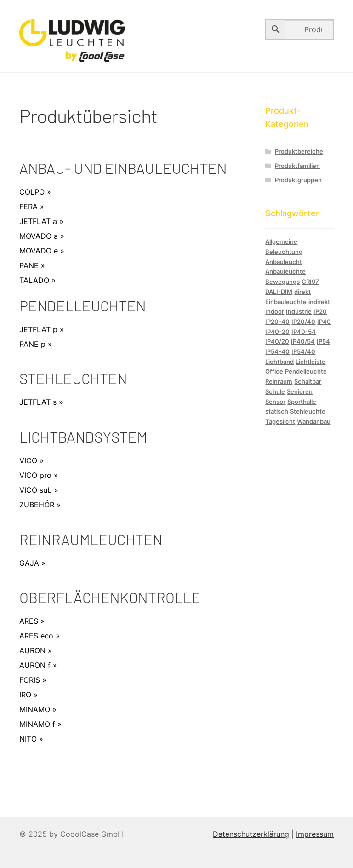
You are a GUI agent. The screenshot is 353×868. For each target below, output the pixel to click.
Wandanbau (314, 421)
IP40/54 (303, 341)
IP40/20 (277, 341)
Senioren (300, 391)
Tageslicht (280, 421)
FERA (28, 207)
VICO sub (36, 490)
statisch (277, 411)
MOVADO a (39, 236)
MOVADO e (39, 251)
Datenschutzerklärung (251, 834)
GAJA (29, 563)
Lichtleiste (310, 362)
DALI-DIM (279, 292)
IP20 (320, 311)
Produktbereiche (299, 152)
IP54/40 (303, 351)
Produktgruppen (298, 180)
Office (274, 371)
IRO (25, 695)
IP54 (323, 341)
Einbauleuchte (286, 302)
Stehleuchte (308, 411)
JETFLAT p (38, 329)
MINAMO (35, 709)
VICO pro (35, 475)
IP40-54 (304, 332)
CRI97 (310, 282)
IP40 (324, 322)
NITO (28, 739)
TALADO (34, 280)
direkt (302, 292)
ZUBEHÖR (37, 505)
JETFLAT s (38, 402)
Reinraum (279, 381)
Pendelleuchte (306, 371)
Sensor (275, 402)
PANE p (32, 344)
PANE (29, 265)
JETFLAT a (38, 221)
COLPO (32, 192)
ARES (29, 621)
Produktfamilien (297, 166)
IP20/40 (303, 322)
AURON (32, 650)
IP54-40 (277, 351)
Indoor (275, 311)
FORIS (30, 680)
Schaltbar (308, 381)
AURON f (35, 665)
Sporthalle (302, 402)
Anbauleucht (284, 262)
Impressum (315, 834)
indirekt (319, 302)
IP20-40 (277, 322)
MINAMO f (37, 724)
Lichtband (279, 362)
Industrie (299, 311)
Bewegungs (282, 282)
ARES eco (36, 636)
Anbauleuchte (285, 271)
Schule (275, 391)
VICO (28, 460)
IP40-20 (277, 332)
